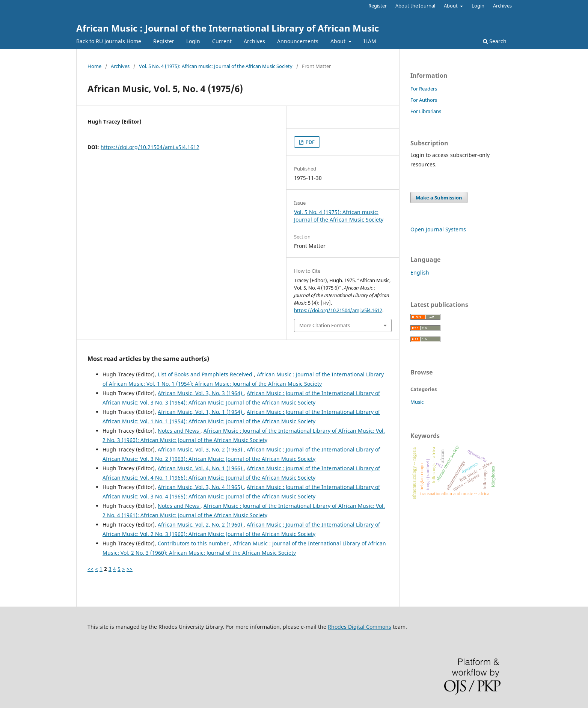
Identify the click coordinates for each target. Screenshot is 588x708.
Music (417, 402)
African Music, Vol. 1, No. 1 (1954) (201, 412)
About (339, 41)
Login (193, 41)
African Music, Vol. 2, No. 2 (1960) (201, 525)
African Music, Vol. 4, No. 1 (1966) (201, 468)
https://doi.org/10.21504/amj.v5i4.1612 (150, 147)
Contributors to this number (194, 543)
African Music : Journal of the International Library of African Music (228, 28)
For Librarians (426, 111)
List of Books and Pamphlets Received (206, 374)
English (420, 272)
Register (164, 41)
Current (222, 41)
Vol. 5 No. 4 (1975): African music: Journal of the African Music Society (216, 66)
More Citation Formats (325, 325)
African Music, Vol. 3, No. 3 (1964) (201, 393)
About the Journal (415, 6)
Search (495, 41)
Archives (254, 41)
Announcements (298, 41)
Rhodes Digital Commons (360, 627)
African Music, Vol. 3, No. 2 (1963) (201, 449)
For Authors (424, 100)
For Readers (424, 89)
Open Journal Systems (438, 229)
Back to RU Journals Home (109, 41)
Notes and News (179, 431)
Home (94, 66)
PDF (310, 142)
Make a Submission (439, 198)
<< (90, 569)
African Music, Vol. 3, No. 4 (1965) (201, 487)
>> (130, 569)
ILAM (370, 41)
